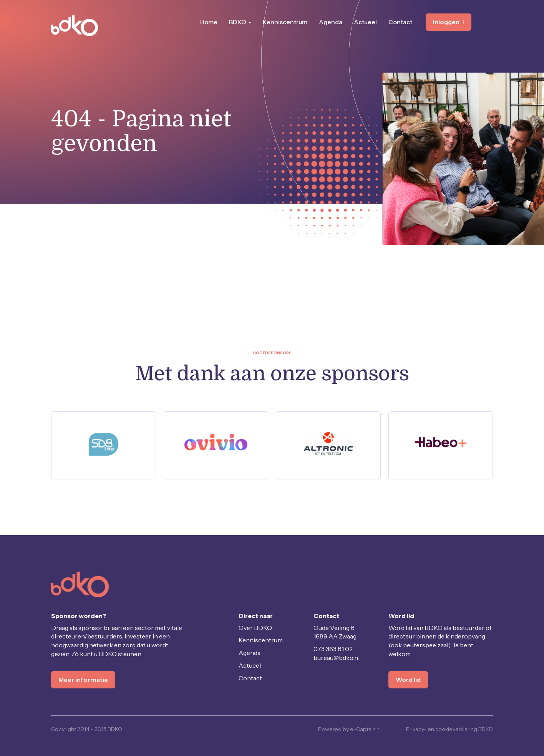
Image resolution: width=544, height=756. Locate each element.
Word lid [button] (408, 680)
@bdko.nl (337, 658)
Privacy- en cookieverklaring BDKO (449, 729)
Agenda (331, 22)
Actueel (365, 22)
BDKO (240, 22)
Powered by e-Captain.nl (349, 729)
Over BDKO (255, 628)
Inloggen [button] (449, 22)
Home (209, 22)
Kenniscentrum (285, 22)
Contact (400, 22)
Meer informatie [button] (83, 680)
